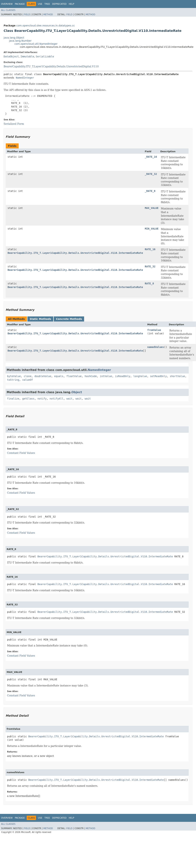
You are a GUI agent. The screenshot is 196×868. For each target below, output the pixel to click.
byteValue (14, 376)
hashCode (91, 376)
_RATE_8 (150, 191)
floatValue (74, 376)
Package (20, 4)
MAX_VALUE (152, 208)
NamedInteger (25, 78)
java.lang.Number (20, 41)
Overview (7, 4)
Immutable (27, 56)
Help (72, 4)
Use (40, 4)
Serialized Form (14, 124)
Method (48, 14)
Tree (47, 4)
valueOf (28, 380)
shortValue (177, 376)
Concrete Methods (69, 319)
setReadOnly (158, 376)
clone (28, 376)
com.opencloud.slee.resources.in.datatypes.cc (45, 26)
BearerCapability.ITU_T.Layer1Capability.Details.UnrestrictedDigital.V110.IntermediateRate (75, 253)
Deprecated (59, 4)
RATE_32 (150, 266)
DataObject (11, 56)
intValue (106, 376)
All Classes (8, 10)
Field (27, 14)
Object (77, 392)
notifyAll (56, 399)
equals (59, 376)
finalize (13, 399)
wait (69, 399)
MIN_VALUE (152, 229)
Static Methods (40, 319)
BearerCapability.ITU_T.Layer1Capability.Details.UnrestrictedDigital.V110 (51, 66)
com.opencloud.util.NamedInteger (36, 44)
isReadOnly (123, 376)
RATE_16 (150, 249)
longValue (140, 376)
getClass (28, 399)
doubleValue (43, 376)
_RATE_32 (151, 174)
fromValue (154, 330)
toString (13, 380)
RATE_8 (149, 283)
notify (42, 399)
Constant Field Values (21, 453)
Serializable (45, 56)
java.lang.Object (14, 38)
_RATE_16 (151, 157)
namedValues (156, 347)
